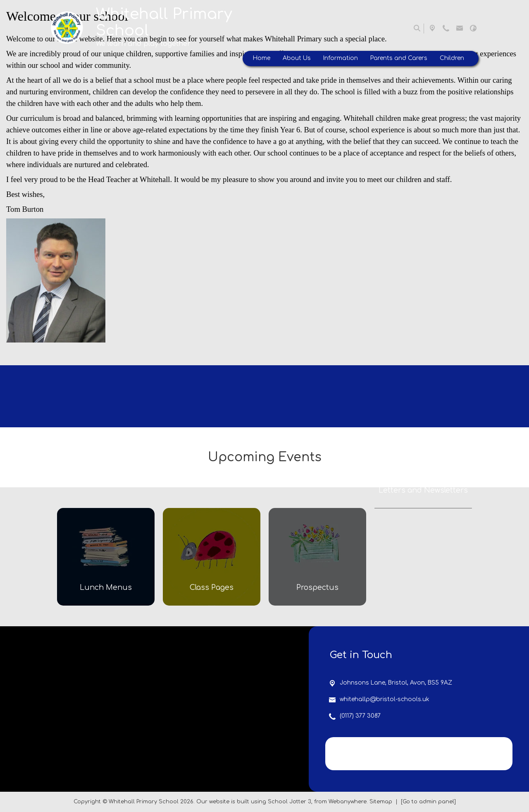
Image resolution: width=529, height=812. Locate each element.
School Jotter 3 (290, 802)
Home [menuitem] (262, 58)
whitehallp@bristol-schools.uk (385, 699)
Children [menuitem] (452, 58)
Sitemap (381, 802)
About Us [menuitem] (297, 58)
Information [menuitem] (341, 58)
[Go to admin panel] (428, 802)
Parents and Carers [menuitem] (399, 58)
